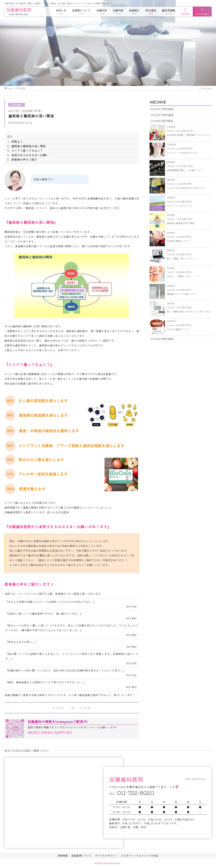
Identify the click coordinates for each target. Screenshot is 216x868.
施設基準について (81, 856)
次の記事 (85, 708)
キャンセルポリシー (106, 856)
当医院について (81, 12)
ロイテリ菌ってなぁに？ (27, 150)
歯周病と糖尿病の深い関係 (29, 146)
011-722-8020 (136, 793)
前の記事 (58, 708)
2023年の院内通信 (162, 339)
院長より (17, 141)
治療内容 (118, 12)
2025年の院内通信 (162, 115)
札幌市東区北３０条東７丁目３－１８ (151, 787)
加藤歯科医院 (19, 11)
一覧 (72, 708)
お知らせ (61, 12)
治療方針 (102, 12)
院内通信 (151, 12)
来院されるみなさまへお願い (30, 155)
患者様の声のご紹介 (24, 159)
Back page (207, 88)
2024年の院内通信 (162, 121)
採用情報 (63, 856)
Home (10, 88)
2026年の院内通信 (162, 109)
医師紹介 (134, 12)
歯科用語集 (169, 12)
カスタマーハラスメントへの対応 (140, 856)
